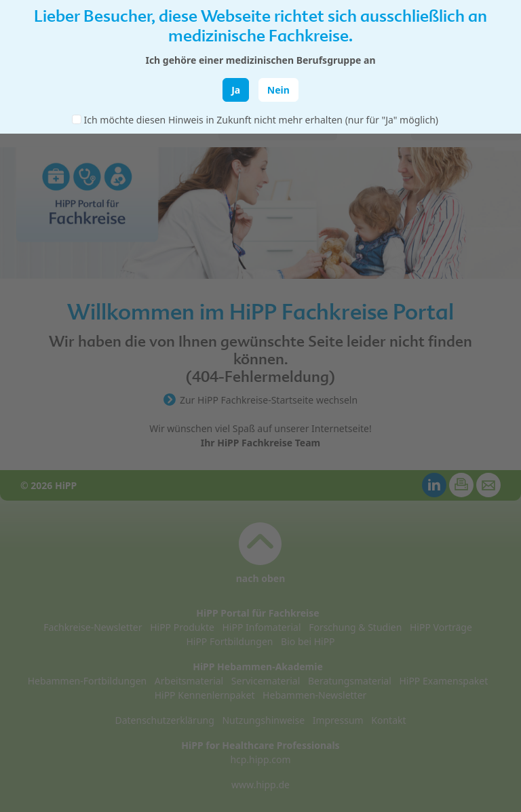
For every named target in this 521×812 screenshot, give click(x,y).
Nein (278, 90)
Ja (236, 90)
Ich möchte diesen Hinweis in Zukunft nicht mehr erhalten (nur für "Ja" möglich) (261, 120)
